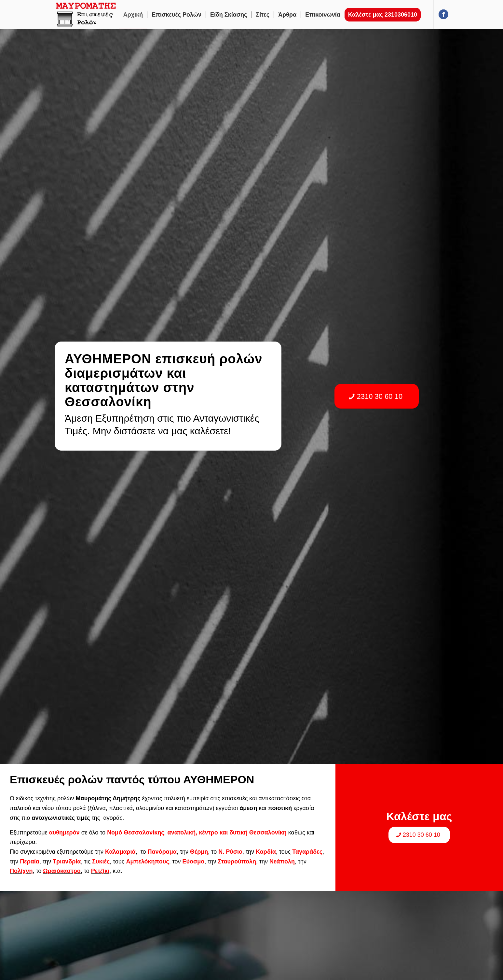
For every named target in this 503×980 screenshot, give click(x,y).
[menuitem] (133, 15)
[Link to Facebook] (443, 14)
